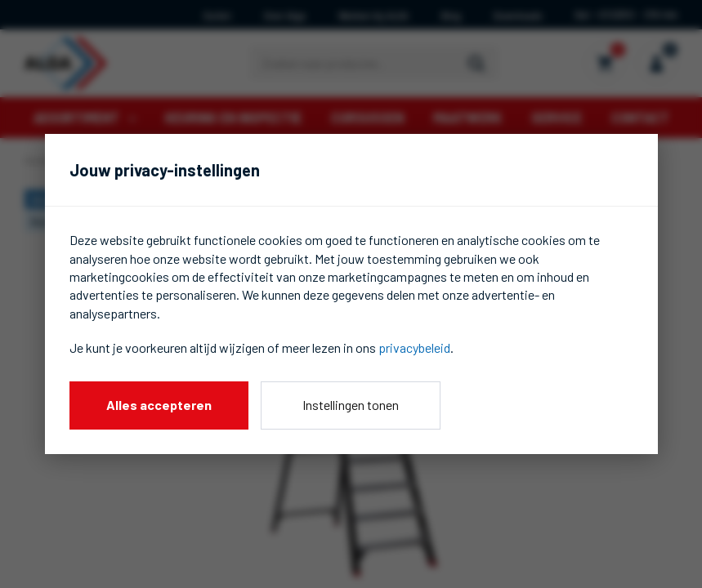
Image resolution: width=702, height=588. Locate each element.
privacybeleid (414, 347)
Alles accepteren (159, 405)
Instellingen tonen (351, 405)
